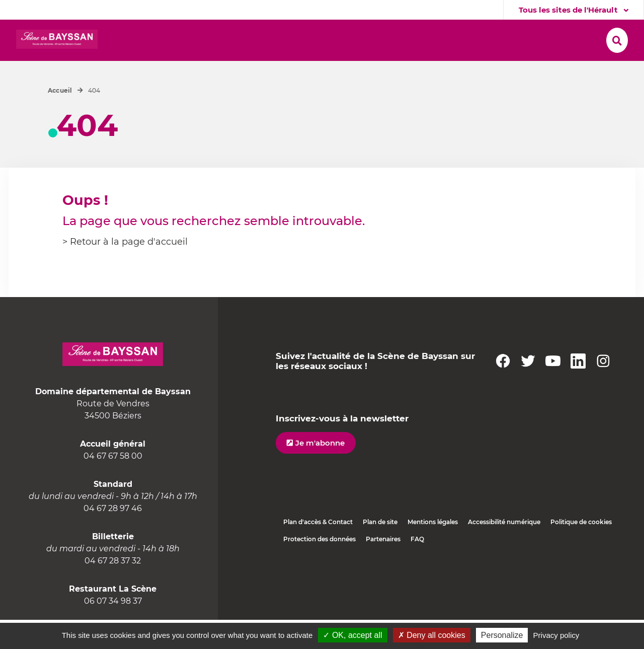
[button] (269, 41)
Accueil (60, 120)
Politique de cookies (581, 551)
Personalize (502, 635)
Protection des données (319, 568)
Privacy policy (556, 635)
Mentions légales (433, 551)
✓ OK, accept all (352, 635)
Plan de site (380, 551)
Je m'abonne (320, 472)
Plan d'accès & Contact (318, 551)
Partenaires (383, 568)
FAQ (417, 568)
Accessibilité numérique (504, 551)
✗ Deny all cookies (432, 635)
